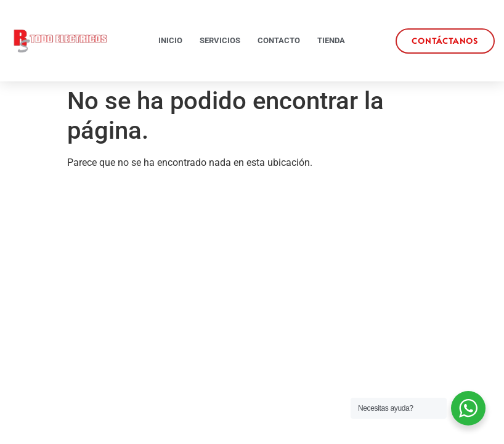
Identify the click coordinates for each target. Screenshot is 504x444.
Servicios (220, 40)
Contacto (279, 40)
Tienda (331, 40)
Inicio (170, 40)
